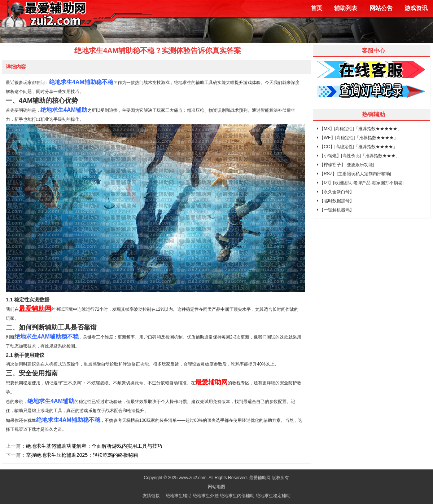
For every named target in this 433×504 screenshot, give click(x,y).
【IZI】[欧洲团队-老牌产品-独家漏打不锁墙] (360, 183)
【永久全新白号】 (335, 192)
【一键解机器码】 (335, 210)
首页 (316, 8)
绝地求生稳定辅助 (273, 496)
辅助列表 (346, 8)
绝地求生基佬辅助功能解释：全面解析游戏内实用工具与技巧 (94, 446)
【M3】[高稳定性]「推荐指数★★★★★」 (359, 129)
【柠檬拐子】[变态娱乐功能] (345, 165)
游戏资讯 (416, 8)
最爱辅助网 (35, 309)
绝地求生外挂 (206, 496)
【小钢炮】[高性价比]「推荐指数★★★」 (358, 156)
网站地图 (216, 487)
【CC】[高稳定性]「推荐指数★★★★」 (357, 147)
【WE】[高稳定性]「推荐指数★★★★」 (357, 138)
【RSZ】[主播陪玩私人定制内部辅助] (354, 174)
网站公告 (381, 8)
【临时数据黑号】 (335, 201)
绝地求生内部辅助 (237, 496)
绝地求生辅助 (179, 496)
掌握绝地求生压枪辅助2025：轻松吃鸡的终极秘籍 (82, 455)
